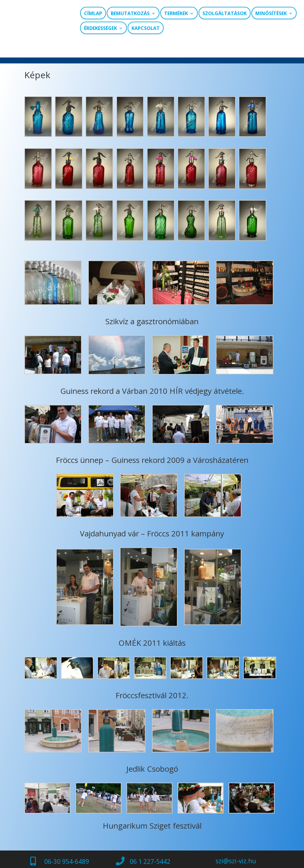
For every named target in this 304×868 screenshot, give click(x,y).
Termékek (176, 13)
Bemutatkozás (130, 13)
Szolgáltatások (225, 13)
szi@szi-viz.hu (236, 848)
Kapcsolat (146, 28)
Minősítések (271, 13)
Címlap (93, 13)
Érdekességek (100, 28)
